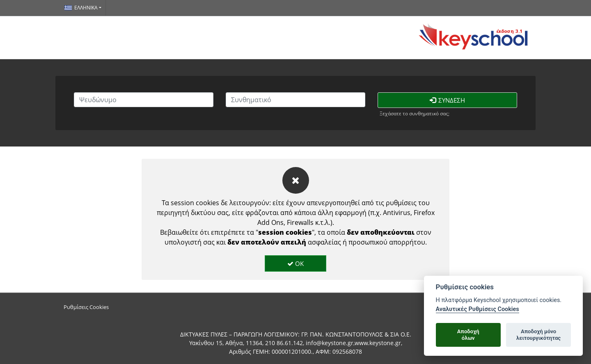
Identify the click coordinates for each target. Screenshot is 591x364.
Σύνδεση (447, 100)
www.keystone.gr (378, 343)
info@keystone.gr (330, 343)
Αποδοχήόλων (468, 335)
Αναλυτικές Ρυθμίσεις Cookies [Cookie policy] (478, 309)
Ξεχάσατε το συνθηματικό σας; (415, 113)
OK (295, 263)
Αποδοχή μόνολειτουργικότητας (538, 335)
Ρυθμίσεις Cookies (86, 307)
